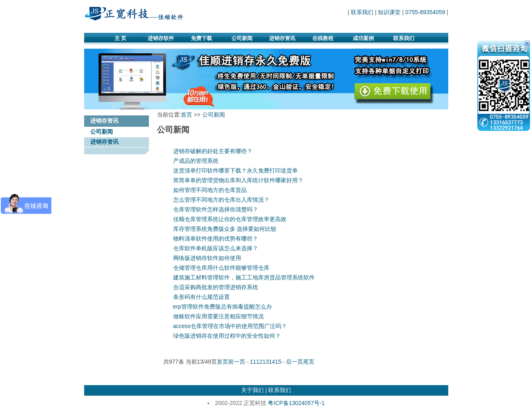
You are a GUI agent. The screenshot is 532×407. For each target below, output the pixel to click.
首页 (187, 115)
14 (272, 362)
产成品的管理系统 (196, 161)
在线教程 (323, 38)
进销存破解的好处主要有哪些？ (213, 151)
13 (266, 362)
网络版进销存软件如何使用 (207, 258)
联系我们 (362, 12)
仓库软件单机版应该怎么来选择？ (216, 248)
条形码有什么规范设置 (201, 297)
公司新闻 (242, 38)
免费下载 (201, 38)
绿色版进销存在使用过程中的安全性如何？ (227, 336)
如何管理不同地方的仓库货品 (210, 190)
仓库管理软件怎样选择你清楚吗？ (216, 209)
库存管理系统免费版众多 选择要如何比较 (225, 229)
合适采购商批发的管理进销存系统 (216, 287)
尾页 (309, 362)
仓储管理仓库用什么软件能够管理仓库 (221, 268)
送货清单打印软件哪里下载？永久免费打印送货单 (235, 170)
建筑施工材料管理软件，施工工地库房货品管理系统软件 (244, 277)
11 (253, 362)
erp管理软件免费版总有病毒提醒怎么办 (223, 307)
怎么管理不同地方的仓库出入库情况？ (221, 200)
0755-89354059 (425, 12)
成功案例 (363, 38)
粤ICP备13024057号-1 (296, 403)
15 (278, 362)
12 (259, 362)
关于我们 (252, 390)
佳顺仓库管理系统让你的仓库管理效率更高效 (230, 219)
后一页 (295, 362)
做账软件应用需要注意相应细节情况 (218, 316)
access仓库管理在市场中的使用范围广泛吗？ (230, 326)
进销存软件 (161, 38)
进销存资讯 (282, 38)
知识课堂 (389, 12)
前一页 (237, 362)
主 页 (121, 38)
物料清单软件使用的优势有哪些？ (216, 239)
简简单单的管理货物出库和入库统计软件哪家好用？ (238, 180)
